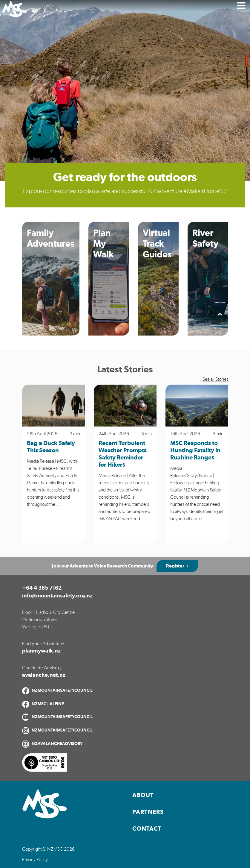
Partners (148, 812)
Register (175, 566)
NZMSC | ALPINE (48, 704)
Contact (147, 829)
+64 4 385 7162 (42, 588)
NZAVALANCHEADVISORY (57, 744)
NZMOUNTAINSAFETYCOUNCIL (62, 691)
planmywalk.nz (41, 651)
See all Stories (215, 379)
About (143, 795)
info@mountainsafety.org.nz (57, 596)
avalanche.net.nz (44, 675)
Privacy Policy (35, 860)
